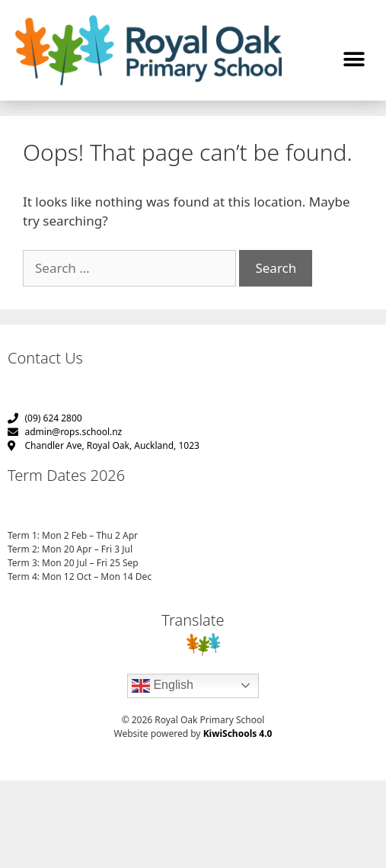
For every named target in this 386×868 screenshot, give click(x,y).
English (163, 686)
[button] (354, 60)
